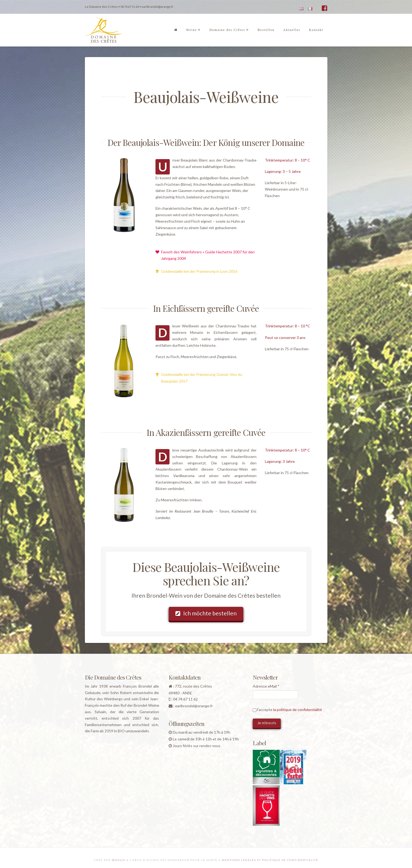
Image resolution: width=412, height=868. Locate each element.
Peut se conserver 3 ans (285, 337)
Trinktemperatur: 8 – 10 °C (288, 326)
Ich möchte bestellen (206, 613)
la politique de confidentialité (298, 710)
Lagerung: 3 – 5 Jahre (283, 171)
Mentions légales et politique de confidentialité (270, 860)
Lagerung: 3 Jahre (280, 461)
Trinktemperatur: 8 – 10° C (288, 160)
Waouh (119, 860)
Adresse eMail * (266, 686)
